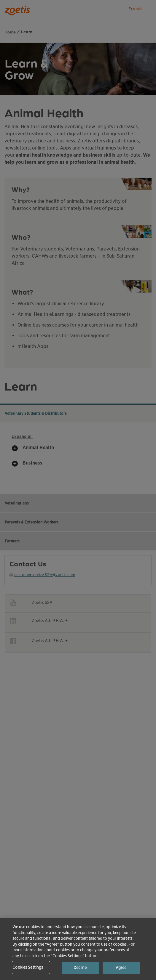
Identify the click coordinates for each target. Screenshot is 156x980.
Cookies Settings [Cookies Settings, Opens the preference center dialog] (28, 967)
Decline (80, 968)
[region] (78, 949)
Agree (121, 968)
